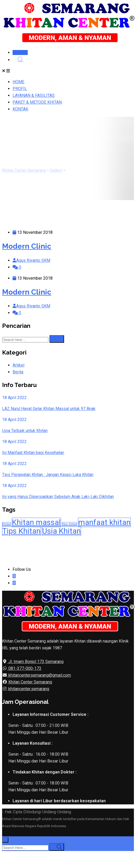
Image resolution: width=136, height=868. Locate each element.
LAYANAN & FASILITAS (34, 95)
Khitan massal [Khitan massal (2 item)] (36, 522)
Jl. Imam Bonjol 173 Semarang (35, 662)
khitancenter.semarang (28, 689)
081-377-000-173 (24, 668)
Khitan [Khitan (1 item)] (6, 524)
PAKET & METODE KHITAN (37, 102)
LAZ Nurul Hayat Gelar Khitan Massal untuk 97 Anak (49, 409)
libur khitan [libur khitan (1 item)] (69, 524)
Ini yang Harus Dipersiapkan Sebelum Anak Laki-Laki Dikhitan (58, 497)
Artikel (18, 365)
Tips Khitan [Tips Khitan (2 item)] (21, 531)
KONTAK (20, 109)
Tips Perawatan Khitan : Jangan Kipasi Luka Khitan (48, 475)
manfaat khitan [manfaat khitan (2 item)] (104, 522)
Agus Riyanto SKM (33, 260)
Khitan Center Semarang (30, 682)
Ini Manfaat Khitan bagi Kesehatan (33, 453)
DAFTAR (20, 52)
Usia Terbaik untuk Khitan (25, 431)
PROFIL (20, 89)
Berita (18, 372)
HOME (18, 82)
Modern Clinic (27, 246)
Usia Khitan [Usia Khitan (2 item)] (61, 531)
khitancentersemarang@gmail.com (39, 675)
